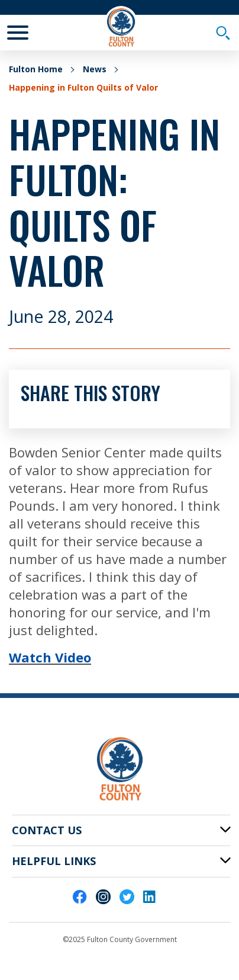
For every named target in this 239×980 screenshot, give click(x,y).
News (95, 69)
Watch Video (50, 657)
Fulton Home (36, 69)
